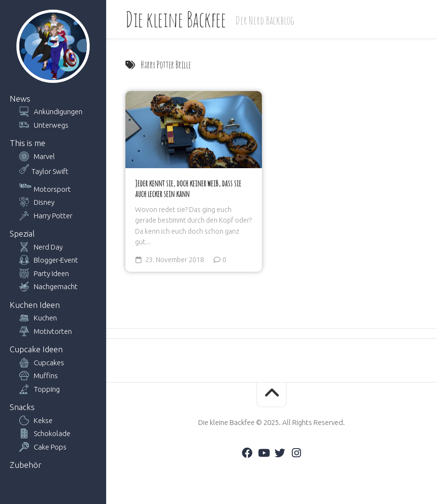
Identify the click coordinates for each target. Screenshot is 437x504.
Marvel (44, 156)
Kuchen (45, 318)
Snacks (22, 407)
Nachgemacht (56, 286)
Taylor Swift (50, 171)
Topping (47, 389)
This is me (27, 143)
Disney (44, 202)
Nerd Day (48, 247)
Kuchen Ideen (35, 305)
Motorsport (52, 189)
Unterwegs (51, 125)
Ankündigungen (58, 112)
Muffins (46, 376)
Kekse (43, 420)
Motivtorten (53, 331)
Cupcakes (49, 363)
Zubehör (26, 465)
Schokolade (52, 433)
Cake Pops (50, 447)
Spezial (22, 233)
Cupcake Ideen (36, 349)
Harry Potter (53, 216)
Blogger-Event (56, 260)
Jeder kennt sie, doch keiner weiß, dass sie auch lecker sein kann (188, 189)
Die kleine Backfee (176, 20)
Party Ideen (51, 273)
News (20, 99)
